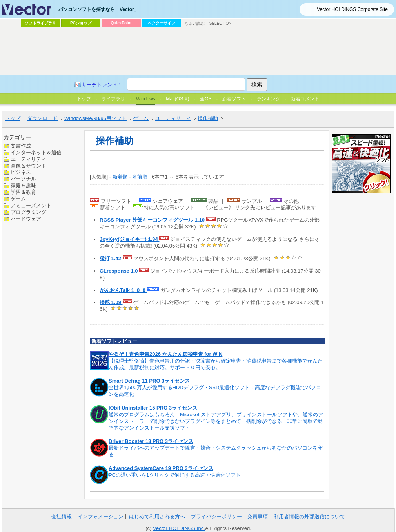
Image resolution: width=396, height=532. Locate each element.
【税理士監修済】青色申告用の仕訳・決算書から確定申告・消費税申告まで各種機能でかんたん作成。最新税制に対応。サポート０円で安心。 (216, 364)
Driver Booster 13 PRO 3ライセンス (151, 441)
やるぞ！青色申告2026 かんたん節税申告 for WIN (165, 354)
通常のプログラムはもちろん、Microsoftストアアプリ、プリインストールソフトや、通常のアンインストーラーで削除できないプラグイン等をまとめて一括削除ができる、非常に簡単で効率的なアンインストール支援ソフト (216, 421)
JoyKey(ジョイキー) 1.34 (129, 239)
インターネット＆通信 (36, 152)
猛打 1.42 (111, 258)
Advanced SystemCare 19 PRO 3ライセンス (161, 468)
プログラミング (28, 212)
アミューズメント (31, 205)
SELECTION (221, 23)
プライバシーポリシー (216, 517)
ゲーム (18, 199)
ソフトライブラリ (40, 23)
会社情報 (62, 517)
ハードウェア (26, 219)
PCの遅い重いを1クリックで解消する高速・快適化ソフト (175, 475)
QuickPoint (121, 23)
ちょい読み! (195, 23)
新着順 (120, 177)
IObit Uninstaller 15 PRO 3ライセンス (153, 408)
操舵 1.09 (111, 302)
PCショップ (81, 23)
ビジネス (21, 172)
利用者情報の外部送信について (309, 517)
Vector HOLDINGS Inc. (179, 528)
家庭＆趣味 (23, 185)
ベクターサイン (162, 23)
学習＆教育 (23, 192)
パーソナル (23, 179)
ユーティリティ (28, 159)
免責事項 (258, 517)
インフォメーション (101, 517)
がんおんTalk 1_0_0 (123, 290)
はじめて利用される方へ (157, 517)
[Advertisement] (179, 89)
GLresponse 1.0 (119, 271)
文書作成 (21, 146)
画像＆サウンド (28, 166)
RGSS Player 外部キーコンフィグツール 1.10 (153, 220)
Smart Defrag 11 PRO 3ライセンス (149, 381)
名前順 (140, 177)
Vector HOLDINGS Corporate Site (352, 9)
